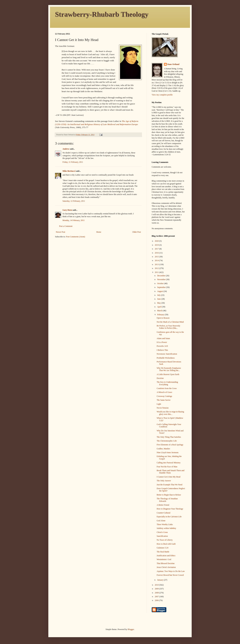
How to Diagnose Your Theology (170, 509)
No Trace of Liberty (165, 540)
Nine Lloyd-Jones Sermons (168, 452)
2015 (157, 257)
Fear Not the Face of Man (167, 467)
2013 (157, 264)
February (161, 315)
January (160, 580)
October (161, 283)
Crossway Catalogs (164, 396)
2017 (157, 249)
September (162, 287)
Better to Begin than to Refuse (169, 495)
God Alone (161, 521)
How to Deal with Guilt (166, 544)
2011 (157, 272)
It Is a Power (162, 342)
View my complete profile (162, 95)
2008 (157, 593)
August (160, 291)
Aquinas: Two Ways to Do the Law (171, 571)
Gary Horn (67, 210)
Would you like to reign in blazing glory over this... (170, 413)
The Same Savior (164, 400)
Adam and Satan (163, 338)
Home (99, 232)
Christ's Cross (162, 532)
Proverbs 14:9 (162, 346)
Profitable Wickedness (166, 358)
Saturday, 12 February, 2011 (74, 201)
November (162, 279)
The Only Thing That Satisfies (169, 437)
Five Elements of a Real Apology (170, 445)
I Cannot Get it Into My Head (168, 477)
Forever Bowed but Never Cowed (170, 575)
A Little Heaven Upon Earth (168, 374)
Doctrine (160, 378)
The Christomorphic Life (167, 441)
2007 (157, 597)
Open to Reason (163, 318)
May (159, 303)
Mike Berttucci (69, 171)
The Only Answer (164, 481)
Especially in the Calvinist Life (169, 517)
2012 (157, 268)
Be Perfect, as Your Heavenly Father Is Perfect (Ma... (168, 327)
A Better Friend (163, 505)
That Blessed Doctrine (166, 563)
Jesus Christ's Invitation (166, 567)
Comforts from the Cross (167, 388)
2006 (157, 600)
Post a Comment (66, 226)
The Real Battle (163, 552)
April (159, 307)
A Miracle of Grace (164, 392)
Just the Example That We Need (169, 485)
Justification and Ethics (166, 556)
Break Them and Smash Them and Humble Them (170, 472)
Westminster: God (164, 559)
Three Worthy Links (165, 524)
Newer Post (60, 232)
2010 (157, 585)
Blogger (131, 629)
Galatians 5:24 (162, 548)
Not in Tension (163, 408)
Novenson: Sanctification (167, 354)
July (159, 295)
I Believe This (162, 350)
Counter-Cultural (163, 513)
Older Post (137, 232)
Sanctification (162, 536)
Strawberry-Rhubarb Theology (102, 14)
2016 (157, 253)
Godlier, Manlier (163, 449)
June (159, 299)
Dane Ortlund (173, 64)
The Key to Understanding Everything (167, 383)
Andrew (66, 149)
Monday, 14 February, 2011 (73, 220)
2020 (157, 241)
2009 (157, 589)
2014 (157, 260)
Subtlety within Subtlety (166, 528)
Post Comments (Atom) (75, 237)
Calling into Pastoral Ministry (169, 463)
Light (159, 404)
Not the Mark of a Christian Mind (170, 322)
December (161, 276)
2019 (157, 245)
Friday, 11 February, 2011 (73, 162)
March (160, 311)
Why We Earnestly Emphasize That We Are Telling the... (169, 369)
